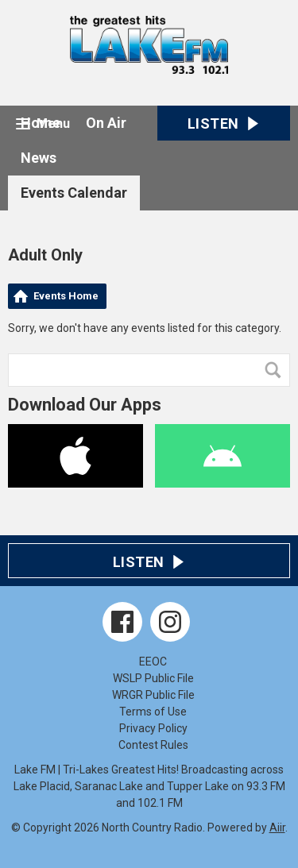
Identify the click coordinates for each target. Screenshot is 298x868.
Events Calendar (74, 193)
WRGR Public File (153, 695)
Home (41, 123)
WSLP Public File (153, 678)
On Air (106, 123)
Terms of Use (153, 712)
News (39, 158)
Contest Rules (153, 745)
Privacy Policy (153, 728)
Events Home (66, 296)
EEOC (153, 662)
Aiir (277, 827)
